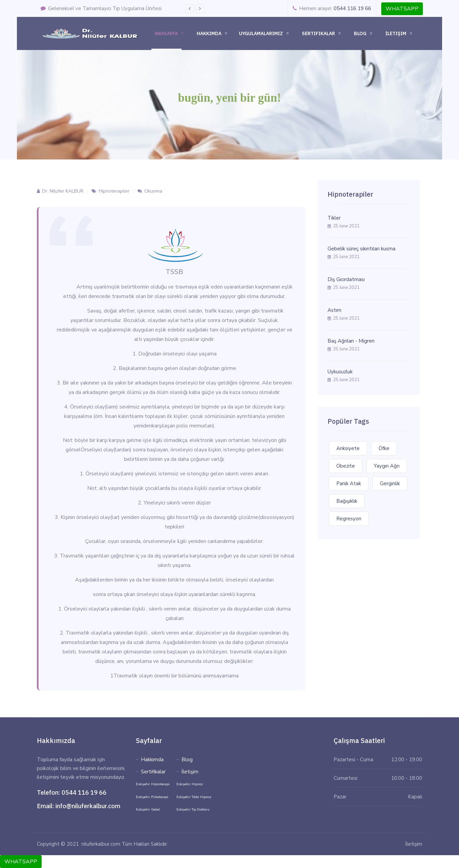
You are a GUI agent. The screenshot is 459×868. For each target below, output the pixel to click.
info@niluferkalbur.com (88, 806)
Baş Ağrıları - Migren (351, 341)
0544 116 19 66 (352, 8)
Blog (364, 34)
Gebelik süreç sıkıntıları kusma (361, 249)
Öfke (384, 448)
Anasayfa (169, 34)
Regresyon (349, 519)
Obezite (346, 466)
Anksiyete (348, 448)
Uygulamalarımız (265, 34)
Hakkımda (213, 34)
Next (200, 8)
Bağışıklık (347, 501)
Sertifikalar (322, 34)
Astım (334, 310)
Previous (190, 8)
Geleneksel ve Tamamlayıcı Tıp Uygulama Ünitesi (101, 8)
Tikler (334, 218)
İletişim (400, 34)
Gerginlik (390, 483)
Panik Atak (349, 483)
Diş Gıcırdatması (346, 279)
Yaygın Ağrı (387, 466)
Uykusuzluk (340, 372)
